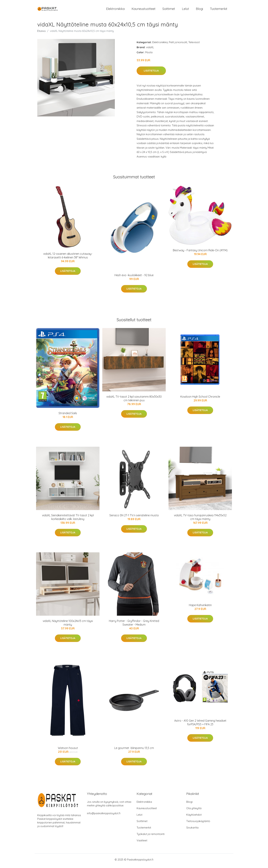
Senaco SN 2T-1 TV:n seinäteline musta (134, 518)
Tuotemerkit (219, 10)
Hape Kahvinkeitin (200, 607)
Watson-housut (68, 750)
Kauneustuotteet (143, 10)
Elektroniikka (115, 10)
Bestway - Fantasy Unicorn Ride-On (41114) (200, 253)
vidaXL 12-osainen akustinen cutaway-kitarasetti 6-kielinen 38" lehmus (68, 258)
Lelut (185, 10)
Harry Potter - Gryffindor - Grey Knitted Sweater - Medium (134, 625)
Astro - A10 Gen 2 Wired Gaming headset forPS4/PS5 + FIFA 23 (200, 725)
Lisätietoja (151, 73)
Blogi (199, 10)
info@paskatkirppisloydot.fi (104, 816)
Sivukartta (192, 830)
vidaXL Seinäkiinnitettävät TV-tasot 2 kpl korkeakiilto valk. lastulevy (68, 520)
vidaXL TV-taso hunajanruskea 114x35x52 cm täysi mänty (200, 520)
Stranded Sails (68, 416)
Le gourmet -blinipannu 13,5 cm (134, 750)
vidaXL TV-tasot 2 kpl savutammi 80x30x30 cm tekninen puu (134, 401)
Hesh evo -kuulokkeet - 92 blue (134, 278)
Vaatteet (142, 843)
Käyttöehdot (194, 817)
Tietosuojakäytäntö (198, 824)
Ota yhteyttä (194, 811)
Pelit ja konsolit (178, 45)
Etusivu (41, 33)
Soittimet (169, 10)
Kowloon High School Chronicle (200, 399)
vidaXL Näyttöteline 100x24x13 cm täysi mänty (68, 625)
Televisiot (194, 45)
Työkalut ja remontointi (151, 836)
